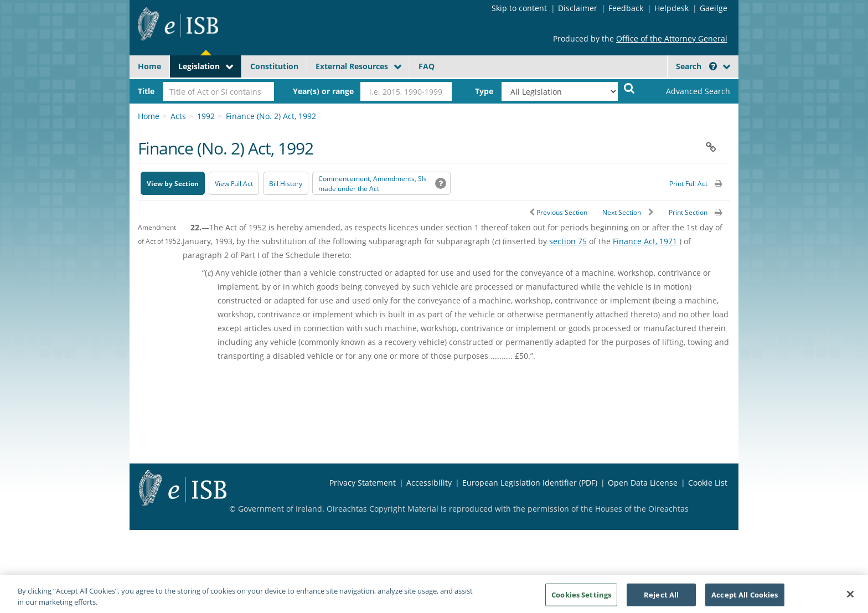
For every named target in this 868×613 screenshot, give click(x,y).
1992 (206, 116)
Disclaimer (578, 8)
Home (149, 66)
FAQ (427, 66)
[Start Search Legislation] (629, 88)
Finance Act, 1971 (645, 241)
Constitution (274, 66)
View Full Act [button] (234, 184)
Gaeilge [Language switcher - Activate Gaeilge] (714, 8)
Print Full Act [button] (688, 184)
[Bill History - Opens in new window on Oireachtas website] (286, 183)
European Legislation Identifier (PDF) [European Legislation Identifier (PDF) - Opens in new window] (530, 483)
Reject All (661, 601)
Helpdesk (671, 8)
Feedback (626, 8)
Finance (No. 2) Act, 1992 (271, 116)
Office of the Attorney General (672, 38)
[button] (713, 66)
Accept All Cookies (745, 601)
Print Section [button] (688, 212)
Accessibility (429, 483)
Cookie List (708, 483)
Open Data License (643, 483)
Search (696, 66)
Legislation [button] (199, 66)
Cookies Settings (581, 601)
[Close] (850, 600)
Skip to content (519, 8)
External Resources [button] (352, 66)
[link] (689, 91)
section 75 (568, 241)
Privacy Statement (363, 483)
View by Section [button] (173, 184)
